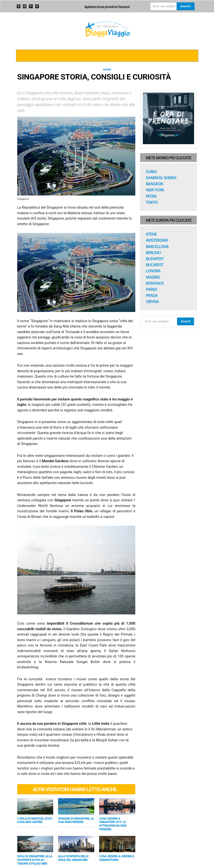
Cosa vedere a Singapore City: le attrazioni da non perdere (116, 822)
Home (107, 69)
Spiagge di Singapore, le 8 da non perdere (75, 820)
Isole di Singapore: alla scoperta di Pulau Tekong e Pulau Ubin (35, 855)
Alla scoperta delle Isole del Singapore (75, 853)
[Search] (186, 6)
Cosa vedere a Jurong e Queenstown (114, 853)
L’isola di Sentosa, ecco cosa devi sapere (33, 820)
